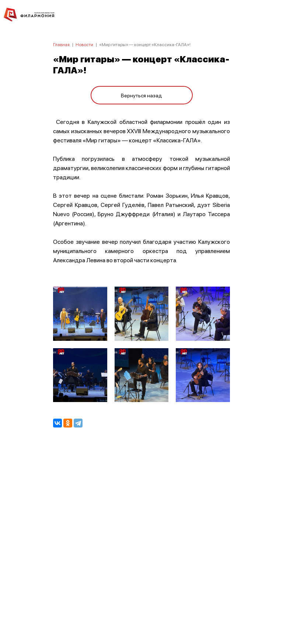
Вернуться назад (141, 95)
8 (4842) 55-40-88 (142, 609)
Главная (61, 44)
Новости (84, 44)
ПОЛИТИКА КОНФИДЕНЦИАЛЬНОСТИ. (142, 539)
